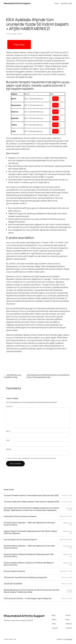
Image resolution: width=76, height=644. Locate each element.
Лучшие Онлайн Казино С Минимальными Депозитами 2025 (31, 495)
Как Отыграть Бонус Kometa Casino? (20, 540)
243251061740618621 (13, 584)
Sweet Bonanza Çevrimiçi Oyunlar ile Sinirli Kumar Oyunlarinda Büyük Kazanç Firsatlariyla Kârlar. (31, 591)
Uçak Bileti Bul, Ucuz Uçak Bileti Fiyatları (13, 376)
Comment (10, 406)
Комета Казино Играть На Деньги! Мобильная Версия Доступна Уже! (29, 564)
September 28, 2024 (66, 539)
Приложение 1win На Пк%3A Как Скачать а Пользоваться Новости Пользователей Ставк (48, 376)
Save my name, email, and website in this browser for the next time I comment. (32, 458)
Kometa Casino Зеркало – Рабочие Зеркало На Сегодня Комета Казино (29, 524)
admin (15, 34)
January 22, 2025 (67, 495)
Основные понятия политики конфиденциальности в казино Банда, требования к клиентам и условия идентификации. (32, 509)
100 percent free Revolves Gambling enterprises (25, 577)
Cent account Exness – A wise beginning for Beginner (28, 598)
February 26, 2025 (69, 591)
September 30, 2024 (66, 516)
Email (8, 440)
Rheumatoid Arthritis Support (17, 3)
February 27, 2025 (67, 577)
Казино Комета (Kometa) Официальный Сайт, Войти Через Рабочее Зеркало (30, 532)
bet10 (20, 34)
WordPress (69, 639)
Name (8, 431)
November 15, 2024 (69, 509)
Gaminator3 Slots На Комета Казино (20, 516)
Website (9, 449)
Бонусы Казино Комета (14, 571)
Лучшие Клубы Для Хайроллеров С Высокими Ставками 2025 (32, 502)
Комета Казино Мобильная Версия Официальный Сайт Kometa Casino (29, 555)
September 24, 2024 (66, 571)
